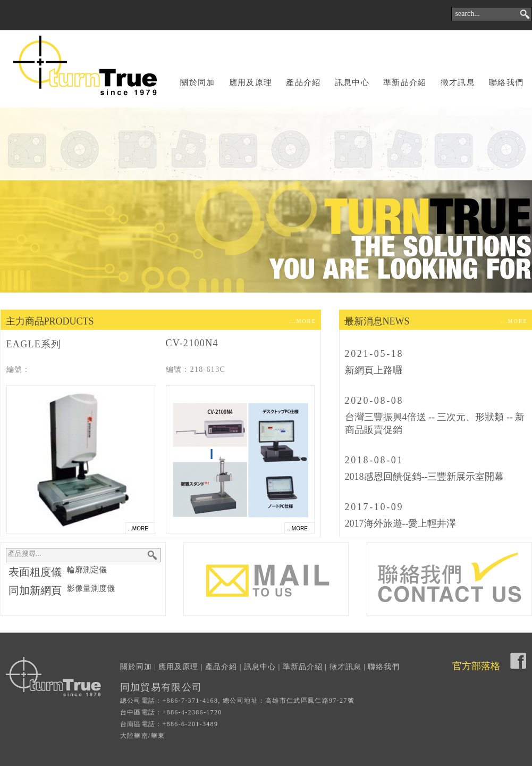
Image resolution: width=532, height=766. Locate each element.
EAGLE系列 (34, 344)
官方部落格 (476, 666)
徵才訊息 (458, 82)
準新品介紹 (405, 82)
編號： (19, 369)
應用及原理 (251, 82)
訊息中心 (352, 82)
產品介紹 (303, 82)
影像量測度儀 (91, 588)
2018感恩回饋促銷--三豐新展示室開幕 (425, 477)
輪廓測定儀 (87, 570)
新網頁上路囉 (374, 370)
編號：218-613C (196, 369)
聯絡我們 (506, 82)
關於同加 (197, 82)
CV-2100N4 (192, 343)
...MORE (302, 321)
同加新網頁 (35, 590)
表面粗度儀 (35, 572)
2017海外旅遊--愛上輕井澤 (401, 523)
